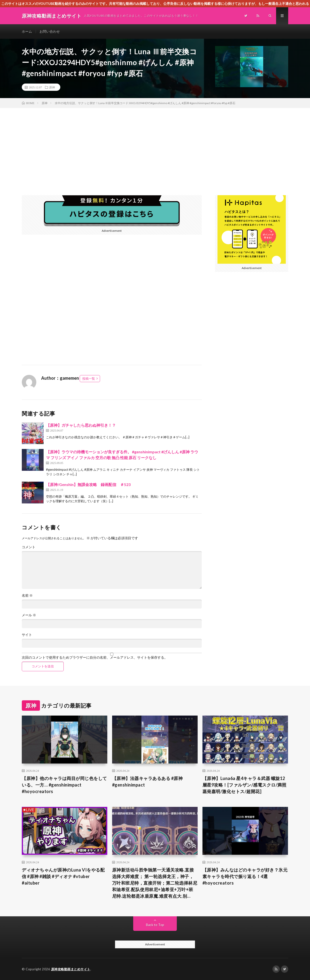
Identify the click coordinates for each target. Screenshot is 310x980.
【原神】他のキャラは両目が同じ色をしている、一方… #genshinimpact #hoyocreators (64, 785)
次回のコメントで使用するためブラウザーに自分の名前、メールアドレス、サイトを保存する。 (95, 657)
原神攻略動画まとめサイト (71, 969)
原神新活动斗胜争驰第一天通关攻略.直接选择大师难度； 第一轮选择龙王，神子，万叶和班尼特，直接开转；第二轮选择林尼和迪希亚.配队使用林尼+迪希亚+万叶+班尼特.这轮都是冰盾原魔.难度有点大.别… (155, 883)
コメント (29, 547)
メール (29, 615)
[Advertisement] (155, 144)
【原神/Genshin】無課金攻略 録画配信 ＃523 (88, 484)
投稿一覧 (89, 378)
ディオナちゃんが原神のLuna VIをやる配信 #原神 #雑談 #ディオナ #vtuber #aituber (63, 876)
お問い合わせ (50, 31)
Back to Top (155, 925)
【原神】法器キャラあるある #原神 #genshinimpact (147, 782)
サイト (27, 635)
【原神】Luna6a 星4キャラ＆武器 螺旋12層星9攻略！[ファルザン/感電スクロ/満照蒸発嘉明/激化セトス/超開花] (244, 785)
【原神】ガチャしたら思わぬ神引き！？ (81, 425)
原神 (52, 87)
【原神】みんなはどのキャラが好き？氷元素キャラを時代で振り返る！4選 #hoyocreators (245, 876)
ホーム (27, 31)
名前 (27, 595)
